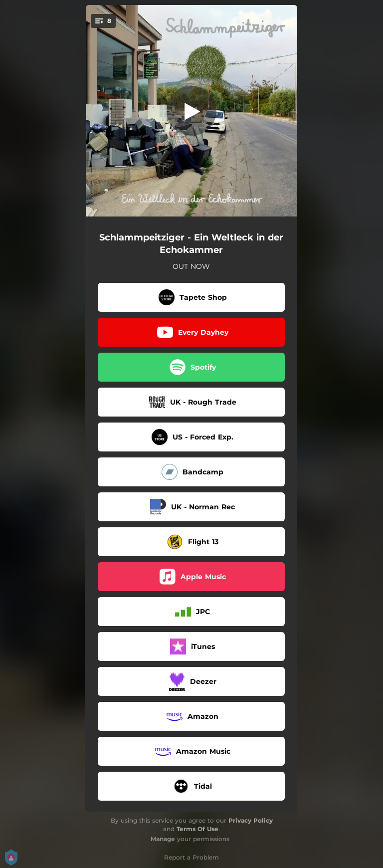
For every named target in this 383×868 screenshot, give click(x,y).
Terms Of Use (197, 829)
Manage (163, 839)
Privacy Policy (251, 820)
